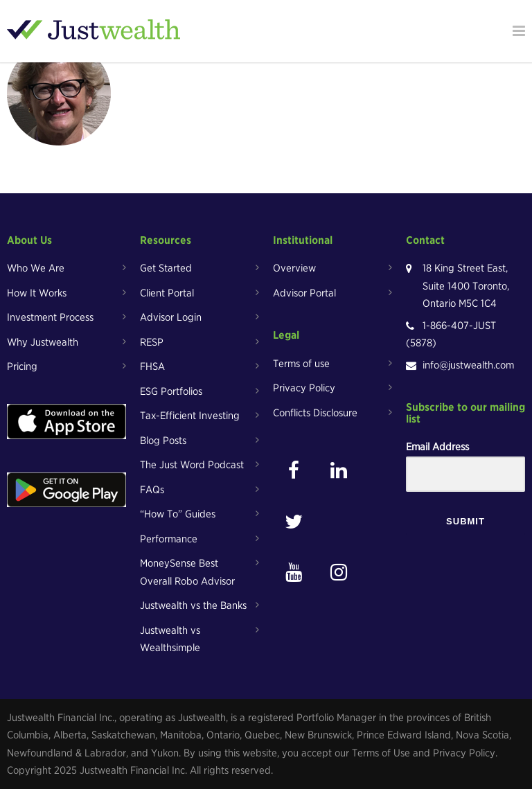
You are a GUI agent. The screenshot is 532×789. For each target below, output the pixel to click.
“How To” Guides (178, 514)
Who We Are (36, 268)
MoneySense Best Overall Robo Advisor (187, 572)
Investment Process (50, 317)
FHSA (152, 366)
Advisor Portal (304, 293)
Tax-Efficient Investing (190, 416)
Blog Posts (163, 441)
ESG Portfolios (171, 391)
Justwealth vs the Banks (193, 605)
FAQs (152, 490)
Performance (169, 539)
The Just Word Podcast (192, 465)
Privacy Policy (304, 388)
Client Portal (167, 293)
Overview (294, 268)
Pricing (22, 366)
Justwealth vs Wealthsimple (170, 639)
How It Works (37, 293)
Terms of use (301, 364)
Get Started (166, 268)
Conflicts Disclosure (315, 413)
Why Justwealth (43, 342)
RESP (152, 342)
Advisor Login (171, 317)
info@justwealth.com (468, 365)
